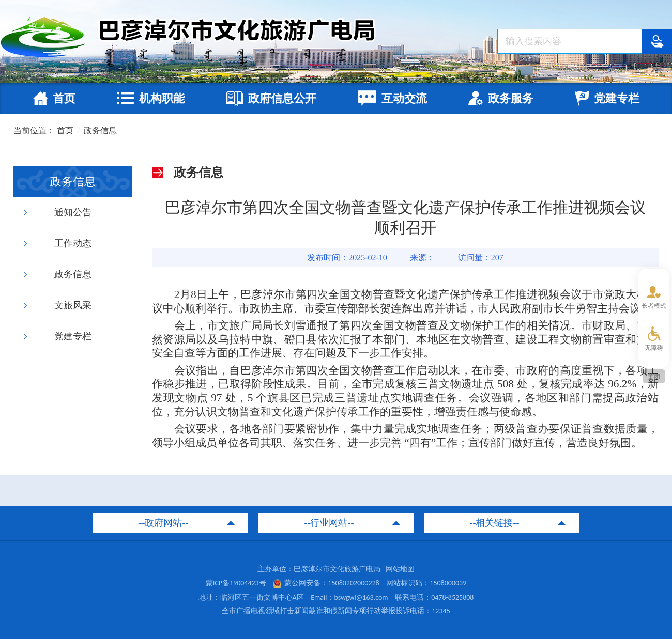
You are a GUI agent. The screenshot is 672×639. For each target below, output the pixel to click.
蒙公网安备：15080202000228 (326, 583)
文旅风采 (73, 305)
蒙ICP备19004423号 (236, 583)
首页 (65, 130)
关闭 (654, 377)
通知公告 (73, 212)
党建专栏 (73, 336)
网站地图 (400, 569)
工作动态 (73, 243)
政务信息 (100, 130)
